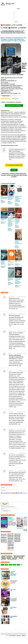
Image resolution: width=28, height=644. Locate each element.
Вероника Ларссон (3, 202)
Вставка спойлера (21, 493)
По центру (10, 493)
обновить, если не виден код (8, 507)
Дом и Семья (11, 537)
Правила (24, 636)
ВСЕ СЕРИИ (21, 559)
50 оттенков (10, 557)
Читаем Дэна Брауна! (7, 556)
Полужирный (2, 493)
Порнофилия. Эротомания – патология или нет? (11, 198)
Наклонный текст (3, 493)
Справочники (11, 545)
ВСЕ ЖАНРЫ (11, 550)
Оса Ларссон (3, 223)
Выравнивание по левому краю (8, 493)
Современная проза (12, 544)
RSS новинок (12, 636)
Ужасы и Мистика (12, 547)
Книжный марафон (6, 558)
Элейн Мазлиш (11, 520)
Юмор (9, 549)
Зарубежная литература (13, 538)
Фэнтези (3, 536)
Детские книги (11, 535)
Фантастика (4, 534)
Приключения (4, 542)
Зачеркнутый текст (6, 493)
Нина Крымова (17, 87)
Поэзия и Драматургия (20, 540)
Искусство (10, 540)
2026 (2, 565)
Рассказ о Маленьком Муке (10, 279)
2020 (9, 92)
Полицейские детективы (8, 74)
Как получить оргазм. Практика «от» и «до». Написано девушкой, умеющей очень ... (11, 223)
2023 (14, 565)
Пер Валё (24, 67)
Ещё (10, 159)
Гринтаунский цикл (12, 559)
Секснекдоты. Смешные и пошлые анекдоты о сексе (18, 221)
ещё (22, 564)
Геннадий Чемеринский (7, 87)
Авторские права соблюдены (14, 105)
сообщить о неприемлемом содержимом (11, 102)
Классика (10, 541)
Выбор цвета (15, 493)
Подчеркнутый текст (5, 493)
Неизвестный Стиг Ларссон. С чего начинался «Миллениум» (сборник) (18, 281)
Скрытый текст (17, 493)
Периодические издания (20, 538)
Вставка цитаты (18, 493)
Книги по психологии (19, 534)
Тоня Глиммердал (11, 261)
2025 (6, 565)
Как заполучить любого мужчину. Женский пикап (18, 242)
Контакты (19, 636)
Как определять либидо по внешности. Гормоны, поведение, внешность (18, 199)
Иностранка (12, 89)
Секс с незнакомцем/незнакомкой (4, 197)
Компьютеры (17, 535)
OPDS (7, 636)
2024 (10, 565)
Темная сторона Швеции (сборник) (3, 262)
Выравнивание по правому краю (11, 493)
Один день (15, 558)
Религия (10, 543)
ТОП (14, 25)
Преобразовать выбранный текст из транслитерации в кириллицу (20, 493)
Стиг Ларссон (3, 267)
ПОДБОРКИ (23, 28)
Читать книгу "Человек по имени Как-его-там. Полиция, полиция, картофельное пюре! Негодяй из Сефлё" (14, 175)
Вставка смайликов (13, 493)
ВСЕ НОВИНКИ (7, 25)
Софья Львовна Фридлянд (16, 86)
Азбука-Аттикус (19, 89)
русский (6, 82)
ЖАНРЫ (20, 25)
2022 (18, 565)
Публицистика (18, 541)
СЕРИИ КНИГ (14, 28)
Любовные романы (5, 537)
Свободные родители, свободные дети (11, 518)
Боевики (3, 540)
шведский (13, 84)
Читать (14, 170)
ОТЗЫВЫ (5, 28)
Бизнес (9, 534)
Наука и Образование (19, 537)
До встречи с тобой (19, 557)
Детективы (20, 74)
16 (16, 81)
